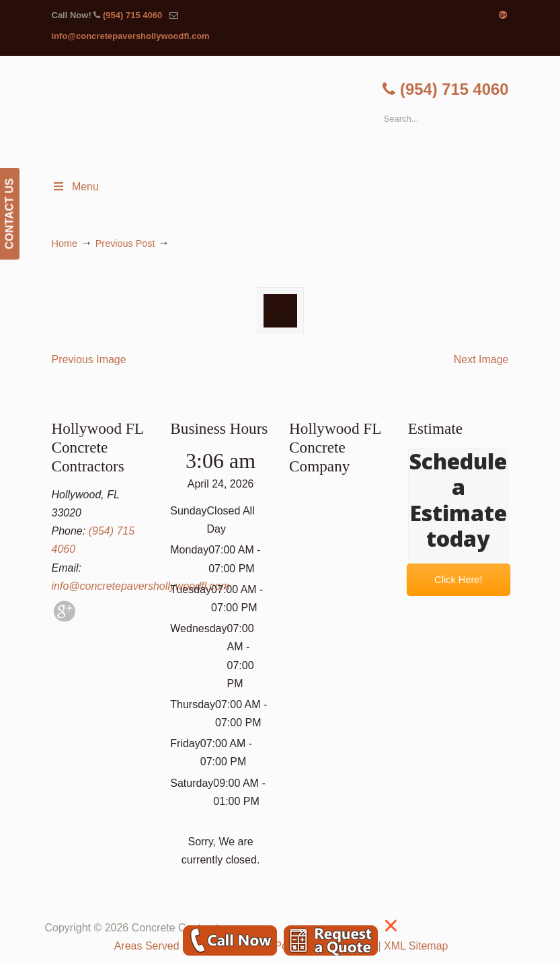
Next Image (481, 359)
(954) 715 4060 (132, 15)
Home (65, 243)
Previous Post (125, 243)
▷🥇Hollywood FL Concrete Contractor (294, 114)
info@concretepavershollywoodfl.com (131, 36)
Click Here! (458, 579)
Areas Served (147, 946)
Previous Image (89, 359)
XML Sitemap (416, 946)
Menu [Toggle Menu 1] (75, 187)
